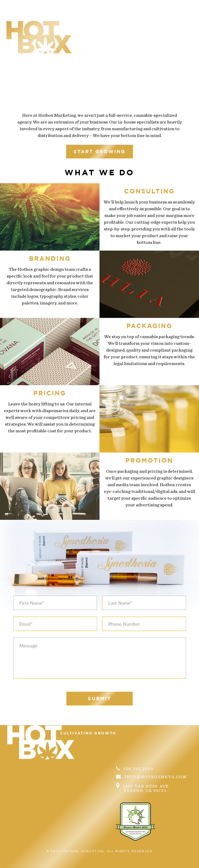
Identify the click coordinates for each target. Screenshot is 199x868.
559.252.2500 (135, 769)
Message (100, 658)
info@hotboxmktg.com (151, 777)
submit (99, 698)
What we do (108, 24)
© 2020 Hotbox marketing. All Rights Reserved (99, 851)
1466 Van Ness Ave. (155, 788)
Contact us (159, 24)
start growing (99, 151)
